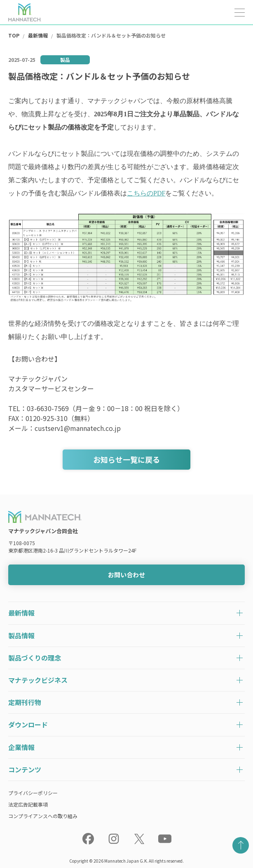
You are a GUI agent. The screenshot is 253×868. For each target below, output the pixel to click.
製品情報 (21, 635)
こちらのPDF (146, 193)
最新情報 (21, 613)
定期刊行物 (25, 702)
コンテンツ (25, 769)
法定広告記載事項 (28, 804)
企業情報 (21, 747)
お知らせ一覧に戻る (126, 459)
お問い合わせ (126, 575)
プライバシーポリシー (33, 793)
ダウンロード (28, 725)
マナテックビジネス (38, 680)
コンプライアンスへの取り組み (43, 816)
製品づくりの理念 (35, 658)
